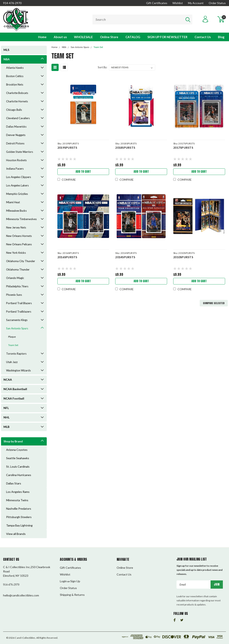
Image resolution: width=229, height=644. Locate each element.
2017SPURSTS (183, 148)
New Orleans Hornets (19, 236)
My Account (196, 3)
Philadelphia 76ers (17, 286)
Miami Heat (13, 202)
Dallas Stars (14, 483)
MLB (6, 427)
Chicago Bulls (14, 110)
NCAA (8, 380)
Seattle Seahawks (18, 458)
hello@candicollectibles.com (21, 595)
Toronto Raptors (16, 354)
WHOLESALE (83, 37)
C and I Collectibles (25, 638)
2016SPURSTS (67, 257)
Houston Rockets (16, 160)
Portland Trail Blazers (19, 303)
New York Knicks (16, 253)
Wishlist (178, 3)
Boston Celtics (15, 76)
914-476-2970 (12, 3)
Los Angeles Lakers (17, 185)
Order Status (217, 3)
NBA (7, 59)
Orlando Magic (15, 278)
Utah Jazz (12, 362)
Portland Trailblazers (19, 312)
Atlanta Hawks (15, 68)
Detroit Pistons (15, 143)
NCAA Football (14, 398)
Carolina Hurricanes (19, 475)
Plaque (12, 337)
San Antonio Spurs (17, 328)
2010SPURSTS (183, 257)
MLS (6, 50)
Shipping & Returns (72, 595)
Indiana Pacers (15, 169)
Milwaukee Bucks (16, 211)
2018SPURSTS (125, 148)
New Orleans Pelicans (19, 244)
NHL (6, 417)
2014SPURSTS (125, 257)
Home (42, 37)
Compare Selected (214, 303)
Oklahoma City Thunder (21, 261)
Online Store (109, 37)
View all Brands (16, 534)
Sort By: (103, 67)
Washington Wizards (18, 370)
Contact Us (203, 37)
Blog (221, 37)
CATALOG (133, 37)
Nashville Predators (19, 509)
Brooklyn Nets (15, 84)
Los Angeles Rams (18, 492)
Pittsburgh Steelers (19, 517)
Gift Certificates (157, 3)
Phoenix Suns (14, 295)
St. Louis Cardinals (18, 466)
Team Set (13, 345)
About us (60, 37)
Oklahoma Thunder (18, 269)
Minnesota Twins (17, 500)
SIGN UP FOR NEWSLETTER (167, 37)
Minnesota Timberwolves (21, 219)
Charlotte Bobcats (17, 93)
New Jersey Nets (16, 227)
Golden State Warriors (20, 152)
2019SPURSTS (67, 148)
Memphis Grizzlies (17, 194)
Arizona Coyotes (17, 450)
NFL (6, 408)
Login (63, 581)
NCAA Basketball (15, 389)
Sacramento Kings (17, 320)
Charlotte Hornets (17, 101)
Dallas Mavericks (16, 127)
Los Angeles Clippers (19, 177)
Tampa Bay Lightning (19, 525)
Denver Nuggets (16, 135)
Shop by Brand (13, 441)
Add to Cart (83, 172)
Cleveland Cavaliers (18, 118)
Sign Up (75, 581)
